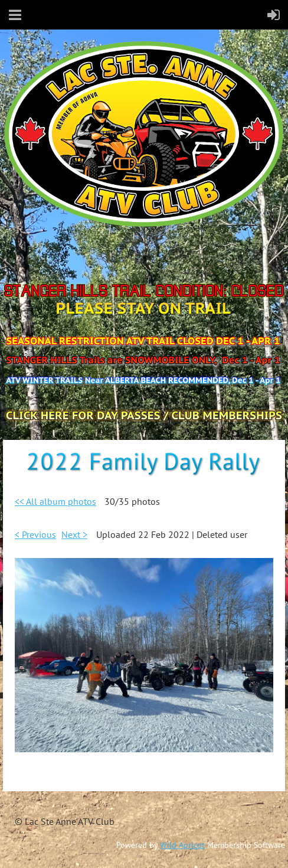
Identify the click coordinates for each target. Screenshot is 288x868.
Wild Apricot (182, 845)
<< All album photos (55, 501)
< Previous (35, 534)
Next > (74, 534)
